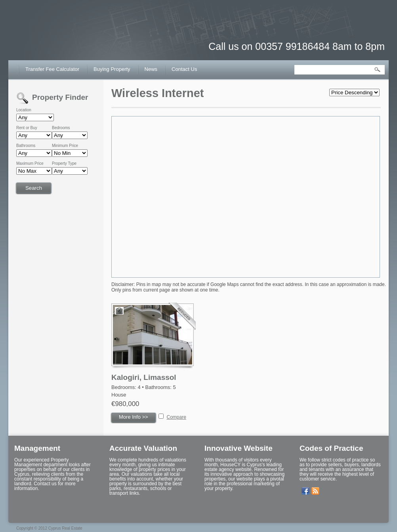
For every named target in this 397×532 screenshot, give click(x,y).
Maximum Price (30, 164)
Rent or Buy (27, 128)
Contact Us (184, 69)
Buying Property (112, 69)
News (151, 69)
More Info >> (134, 417)
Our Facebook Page (305, 491)
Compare (177, 417)
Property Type (64, 164)
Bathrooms (26, 146)
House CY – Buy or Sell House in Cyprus (58, 40)
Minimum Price (65, 146)
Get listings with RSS (315, 491)
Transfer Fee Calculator (52, 69)
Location (24, 110)
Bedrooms (61, 128)
